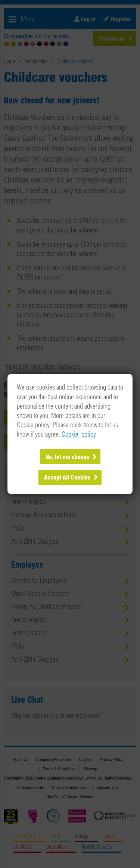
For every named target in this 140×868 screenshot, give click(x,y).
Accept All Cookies (67, 478)
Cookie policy (79, 435)
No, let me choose (67, 457)
